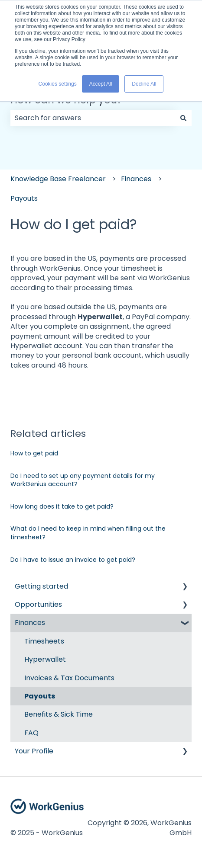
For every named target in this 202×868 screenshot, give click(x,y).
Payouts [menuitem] (40, 696)
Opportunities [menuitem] (38, 604)
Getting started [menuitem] (41, 586)
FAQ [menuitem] (31, 733)
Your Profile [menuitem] (34, 751)
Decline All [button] (144, 84)
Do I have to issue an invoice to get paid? (73, 560)
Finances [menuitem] (30, 623)
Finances (136, 179)
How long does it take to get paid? (62, 506)
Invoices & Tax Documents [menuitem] (69, 678)
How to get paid (34, 453)
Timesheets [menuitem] (44, 641)
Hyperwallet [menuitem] (45, 659)
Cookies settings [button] (58, 84)
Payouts (24, 198)
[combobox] (93, 118)
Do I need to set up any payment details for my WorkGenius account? (83, 480)
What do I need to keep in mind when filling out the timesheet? (88, 533)
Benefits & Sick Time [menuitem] (59, 714)
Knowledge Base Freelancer (58, 179)
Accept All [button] (101, 84)
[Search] (183, 118)
